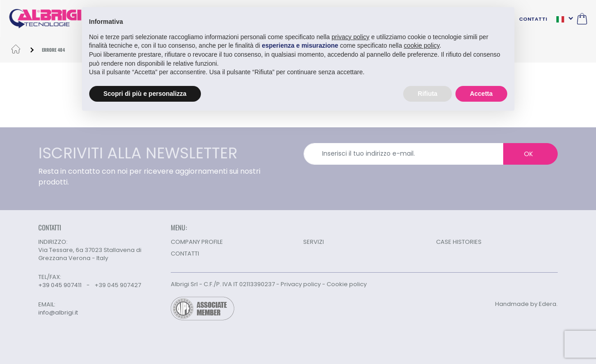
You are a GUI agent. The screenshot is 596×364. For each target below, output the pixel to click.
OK (528, 154)
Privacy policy (301, 284)
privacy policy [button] (350, 37)
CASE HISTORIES (459, 242)
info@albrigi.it (58, 313)
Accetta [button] (481, 94)
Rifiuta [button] (428, 94)
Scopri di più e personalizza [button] (145, 94)
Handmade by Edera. (526, 304)
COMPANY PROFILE (197, 242)
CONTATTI (533, 19)
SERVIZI (314, 242)
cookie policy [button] (421, 45)
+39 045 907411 (60, 285)
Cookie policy (347, 284)
